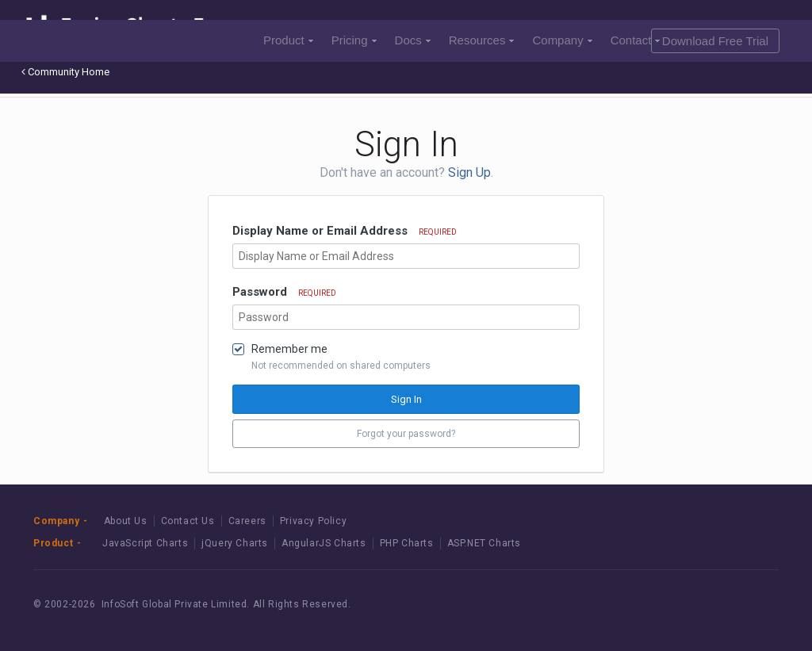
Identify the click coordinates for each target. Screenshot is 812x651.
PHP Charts (407, 543)
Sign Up (469, 172)
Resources (482, 40)
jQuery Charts (235, 543)
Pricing (354, 40)
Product (288, 40)
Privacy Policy (313, 521)
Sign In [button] (406, 399)
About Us (126, 521)
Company (562, 40)
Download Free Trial (715, 41)
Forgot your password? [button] (406, 434)
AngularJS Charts (324, 543)
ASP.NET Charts (484, 543)
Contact (636, 40)
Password (284, 292)
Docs (413, 40)
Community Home (65, 72)
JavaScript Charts (145, 543)
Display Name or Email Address (345, 231)
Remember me (289, 349)
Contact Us (188, 521)
